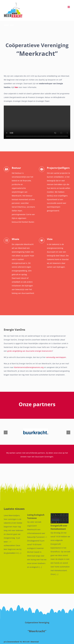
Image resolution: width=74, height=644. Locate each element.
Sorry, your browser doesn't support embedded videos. (37, 122)
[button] (6, 432)
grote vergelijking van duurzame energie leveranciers (30, 351)
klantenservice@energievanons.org (29, 367)
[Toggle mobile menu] (69, 7)
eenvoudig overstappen (56, 357)
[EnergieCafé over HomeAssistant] (58, 518)
